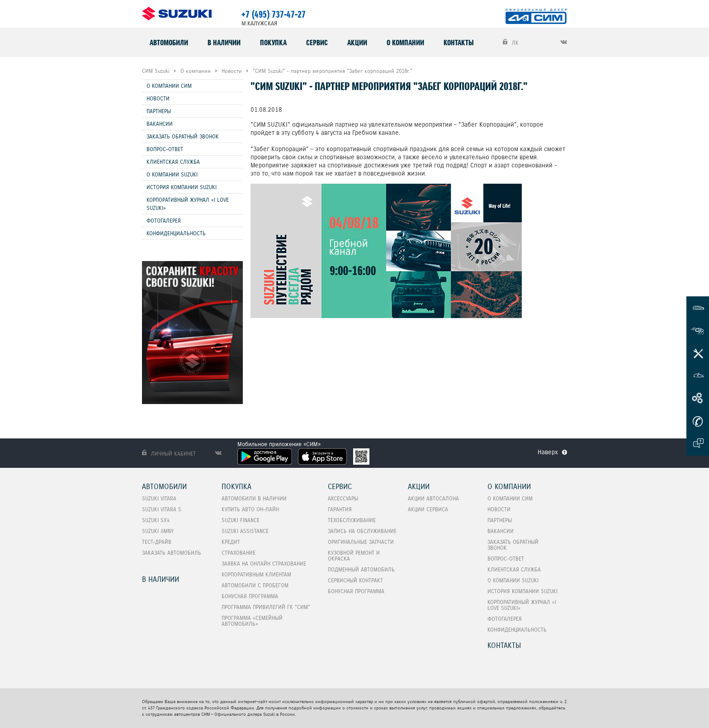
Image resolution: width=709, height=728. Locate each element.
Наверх (548, 452)
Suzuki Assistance (245, 531)
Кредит (231, 542)
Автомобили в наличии (254, 498)
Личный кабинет (169, 453)
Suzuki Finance (241, 520)
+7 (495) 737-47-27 (274, 14)
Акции (357, 43)
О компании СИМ (169, 86)
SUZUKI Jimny (158, 531)
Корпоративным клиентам (256, 574)
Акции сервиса (428, 509)
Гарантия (340, 509)
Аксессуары (343, 498)
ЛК (511, 43)
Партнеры (159, 111)
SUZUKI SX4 (156, 520)
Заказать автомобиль (172, 553)
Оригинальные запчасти (361, 542)
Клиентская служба (173, 162)
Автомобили (169, 43)
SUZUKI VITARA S (162, 509)
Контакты (459, 43)
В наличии (224, 43)
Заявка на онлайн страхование (264, 564)
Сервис (317, 43)
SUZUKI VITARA (159, 498)
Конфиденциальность (176, 233)
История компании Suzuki (182, 187)
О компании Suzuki (172, 174)
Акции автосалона (433, 498)
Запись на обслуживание (362, 531)
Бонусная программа (250, 596)
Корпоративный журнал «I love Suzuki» (188, 204)
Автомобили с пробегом (255, 585)
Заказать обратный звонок (183, 136)
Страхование (239, 553)
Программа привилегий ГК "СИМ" (266, 607)
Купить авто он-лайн (250, 509)
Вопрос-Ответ (165, 149)
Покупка (273, 43)
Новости (158, 98)
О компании (405, 43)
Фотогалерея (164, 221)
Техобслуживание (352, 520)
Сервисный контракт (355, 580)
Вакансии (160, 124)
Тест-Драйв (157, 542)
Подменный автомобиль (361, 569)
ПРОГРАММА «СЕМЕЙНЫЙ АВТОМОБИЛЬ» (252, 621)
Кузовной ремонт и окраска (354, 556)
